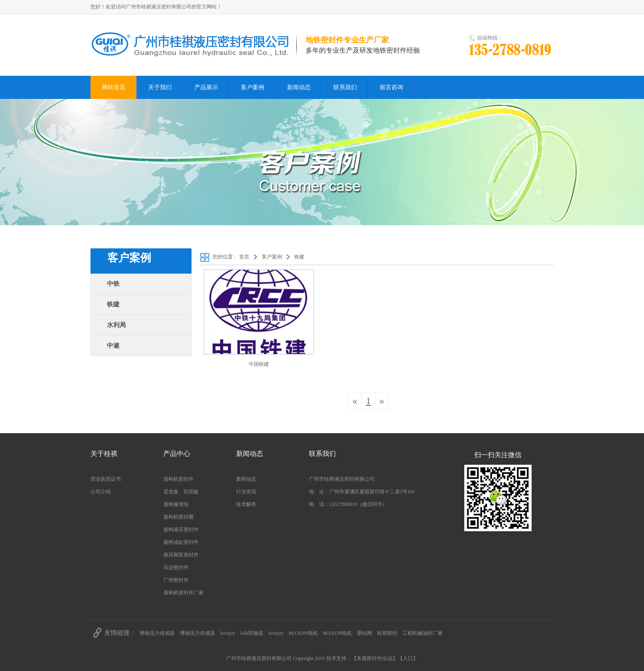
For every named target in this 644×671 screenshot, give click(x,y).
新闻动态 (299, 87)
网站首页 (114, 87)
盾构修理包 (176, 504)
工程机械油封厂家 (423, 633)
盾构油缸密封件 (181, 542)
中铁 (113, 284)
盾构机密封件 (178, 479)
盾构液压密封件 (181, 530)
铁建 (113, 304)
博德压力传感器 (157, 633)
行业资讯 (246, 492)
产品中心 (177, 454)
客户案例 (253, 87)
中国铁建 (259, 364)
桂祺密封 (387, 633)
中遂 (113, 346)
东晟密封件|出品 (375, 658)
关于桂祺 (104, 454)
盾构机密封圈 (178, 517)
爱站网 (365, 633)
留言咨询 (391, 87)
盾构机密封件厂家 (184, 593)
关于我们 (160, 87)
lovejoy (228, 633)
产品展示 (206, 87)
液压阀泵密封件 (181, 555)
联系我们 (345, 87)
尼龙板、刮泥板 (181, 492)
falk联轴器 (252, 633)
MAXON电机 (303, 633)
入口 (408, 658)
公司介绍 (101, 492)
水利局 (116, 325)
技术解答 (246, 504)
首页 (244, 257)
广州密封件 (176, 580)
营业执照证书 (106, 479)
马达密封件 (176, 567)
